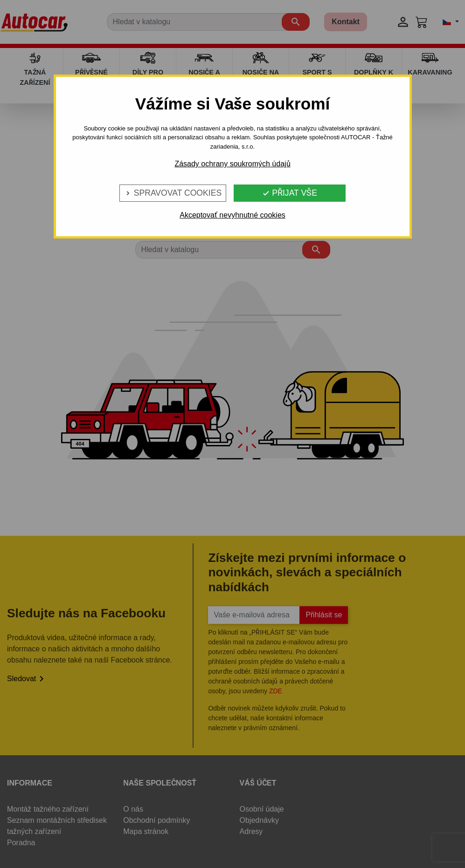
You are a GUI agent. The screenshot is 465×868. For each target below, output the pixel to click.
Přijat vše (290, 193)
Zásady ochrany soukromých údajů (232, 164)
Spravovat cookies (173, 193)
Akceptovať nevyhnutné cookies (232, 215)
